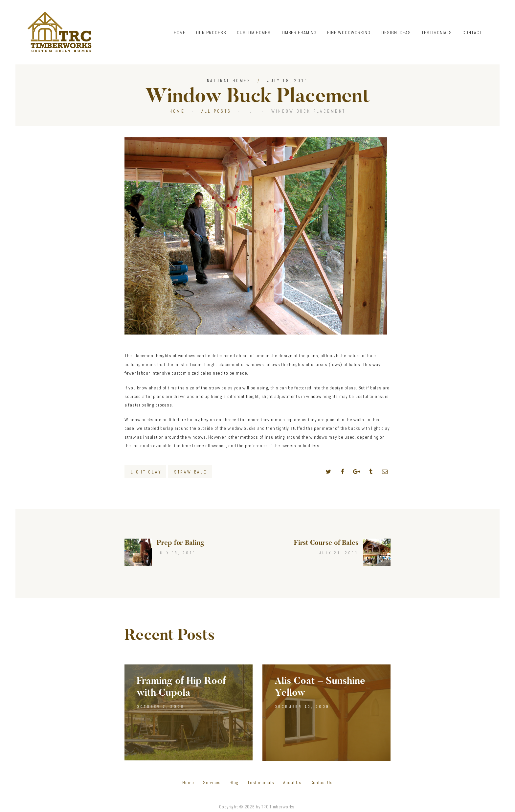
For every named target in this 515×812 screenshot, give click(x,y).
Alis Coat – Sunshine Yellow (320, 687)
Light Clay (146, 472)
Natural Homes (229, 81)
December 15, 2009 (302, 707)
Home (177, 111)
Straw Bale (191, 472)
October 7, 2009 (161, 707)
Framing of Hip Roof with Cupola (181, 687)
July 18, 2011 (288, 81)
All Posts (216, 111)
